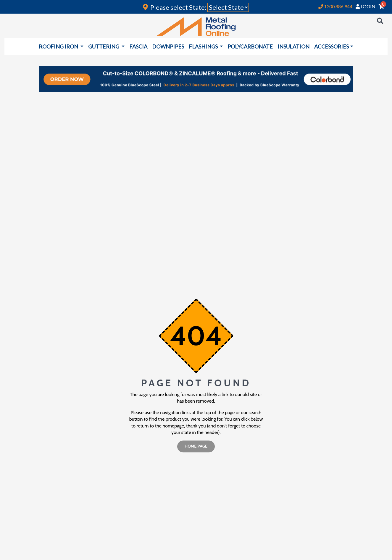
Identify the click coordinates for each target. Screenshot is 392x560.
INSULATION (293, 46)
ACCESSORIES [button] (331, 46)
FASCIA (138, 46)
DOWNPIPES (168, 46)
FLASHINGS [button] (204, 46)
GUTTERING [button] (104, 46)
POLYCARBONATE (250, 46)
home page (196, 446)
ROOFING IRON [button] (59, 46)
